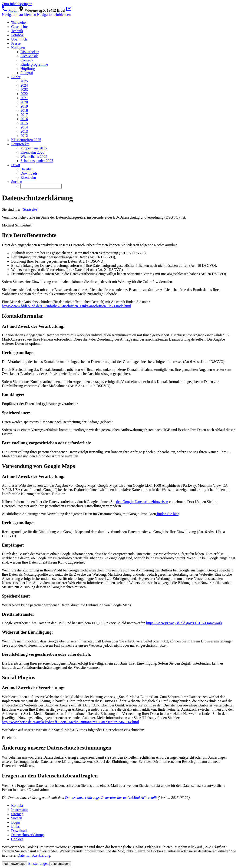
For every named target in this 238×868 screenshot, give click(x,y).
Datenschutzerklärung (27, 835)
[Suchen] (41, 186)
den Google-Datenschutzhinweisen (142, 502)
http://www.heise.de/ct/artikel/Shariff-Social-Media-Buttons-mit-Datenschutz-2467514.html (70, 722)
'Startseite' (30, 209)
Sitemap (17, 814)
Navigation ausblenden (19, 15)
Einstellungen (38, 863)
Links (15, 826)
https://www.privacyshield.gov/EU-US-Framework (184, 623)
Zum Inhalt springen (17, 4)
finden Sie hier (167, 514)
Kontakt (17, 806)
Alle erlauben (60, 864)
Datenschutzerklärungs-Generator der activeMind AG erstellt (111, 798)
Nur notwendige (15, 864)
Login (16, 822)
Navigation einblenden (54, 15)
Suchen (17, 818)
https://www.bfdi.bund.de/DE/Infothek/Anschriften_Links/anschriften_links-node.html (66, 306)
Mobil (10, 10)
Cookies (17, 839)
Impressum (19, 810)
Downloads (20, 831)
